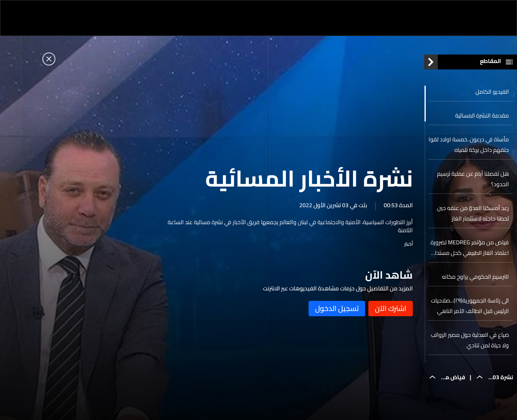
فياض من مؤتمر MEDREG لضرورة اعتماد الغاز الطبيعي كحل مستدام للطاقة (470, 248)
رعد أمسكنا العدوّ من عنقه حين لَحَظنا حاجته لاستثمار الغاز (473, 213)
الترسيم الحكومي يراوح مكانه (475, 277)
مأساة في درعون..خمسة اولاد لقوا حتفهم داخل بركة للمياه (469, 145)
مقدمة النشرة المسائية (482, 115)
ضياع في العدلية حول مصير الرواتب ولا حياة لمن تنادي (470, 340)
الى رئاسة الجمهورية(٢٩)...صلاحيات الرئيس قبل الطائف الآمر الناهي (470, 306)
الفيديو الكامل (492, 92)
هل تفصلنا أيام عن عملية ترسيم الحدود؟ (473, 179)
